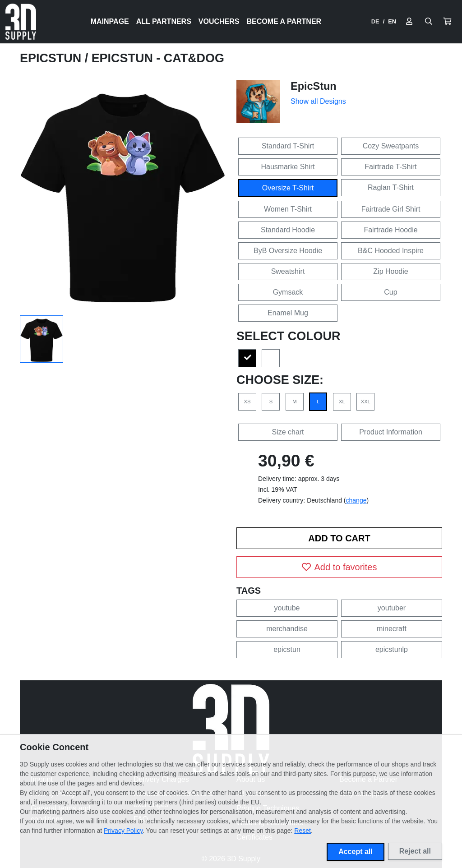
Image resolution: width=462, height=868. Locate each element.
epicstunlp (392, 649)
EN (392, 21)
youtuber (392, 608)
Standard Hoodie (288, 230)
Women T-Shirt (288, 209)
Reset (303, 831)
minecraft (392, 629)
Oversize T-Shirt (288, 188)
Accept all (356, 852)
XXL (366, 402)
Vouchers (219, 21)
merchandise (287, 629)
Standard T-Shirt (288, 146)
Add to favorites (340, 567)
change (356, 500)
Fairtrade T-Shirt (390, 167)
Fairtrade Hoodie (390, 230)
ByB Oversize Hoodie (288, 251)
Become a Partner (284, 21)
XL (342, 402)
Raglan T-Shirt (391, 187)
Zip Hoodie (390, 271)
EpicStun (52, 58)
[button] (447, 22)
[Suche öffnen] (429, 22)
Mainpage (110, 21)
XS (247, 402)
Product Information (391, 432)
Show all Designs (318, 101)
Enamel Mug (288, 313)
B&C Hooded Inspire (391, 251)
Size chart (288, 432)
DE (375, 21)
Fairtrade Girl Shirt (391, 209)
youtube (287, 608)
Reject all (415, 851)
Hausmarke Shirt (288, 167)
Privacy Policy (123, 831)
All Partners (164, 21)
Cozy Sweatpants (391, 146)
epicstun (287, 649)
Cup (390, 292)
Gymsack (288, 292)
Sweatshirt (288, 271)
